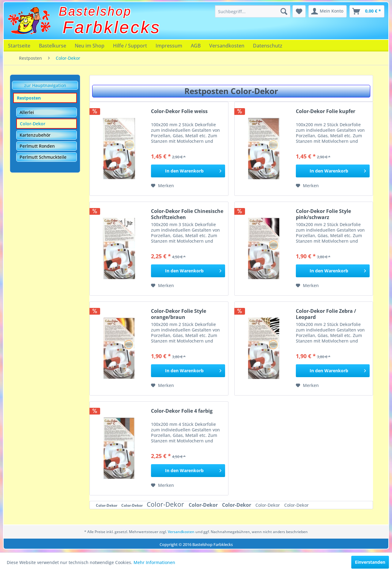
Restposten (29, 98)
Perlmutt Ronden (37, 146)
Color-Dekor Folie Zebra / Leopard (326, 314)
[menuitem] (253, 11)
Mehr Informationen (154, 562)
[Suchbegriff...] (253, 11)
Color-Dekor (33, 124)
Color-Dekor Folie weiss (179, 111)
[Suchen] (284, 11)
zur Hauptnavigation (45, 85)
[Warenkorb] (367, 11)
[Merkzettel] (299, 11)
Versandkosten (227, 46)
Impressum (169, 46)
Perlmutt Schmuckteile (43, 157)
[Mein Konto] (328, 11)
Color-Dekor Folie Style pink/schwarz (323, 214)
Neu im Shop (90, 46)
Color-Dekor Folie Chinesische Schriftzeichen (187, 214)
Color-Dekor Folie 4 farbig (182, 411)
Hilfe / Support (130, 46)
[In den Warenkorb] (188, 171)
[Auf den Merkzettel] (162, 186)
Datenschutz (268, 46)
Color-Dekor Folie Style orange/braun (179, 314)
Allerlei (27, 112)
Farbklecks (112, 27)
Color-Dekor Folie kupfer (326, 111)
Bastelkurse (53, 46)
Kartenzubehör (35, 135)
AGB (196, 46)
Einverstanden (370, 562)
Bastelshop (95, 11)
